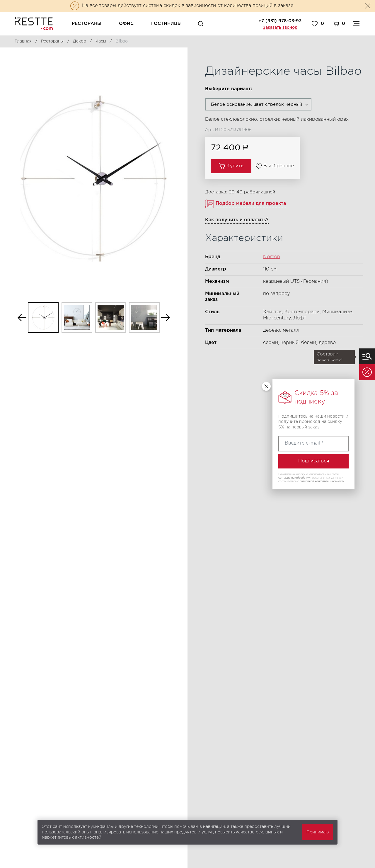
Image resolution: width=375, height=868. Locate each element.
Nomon (272, 257)
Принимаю (318, 832)
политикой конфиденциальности (322, 481)
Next (166, 318)
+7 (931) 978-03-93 (280, 21)
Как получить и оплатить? (237, 220)
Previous (22, 318)
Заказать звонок (280, 28)
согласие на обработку (294, 478)
